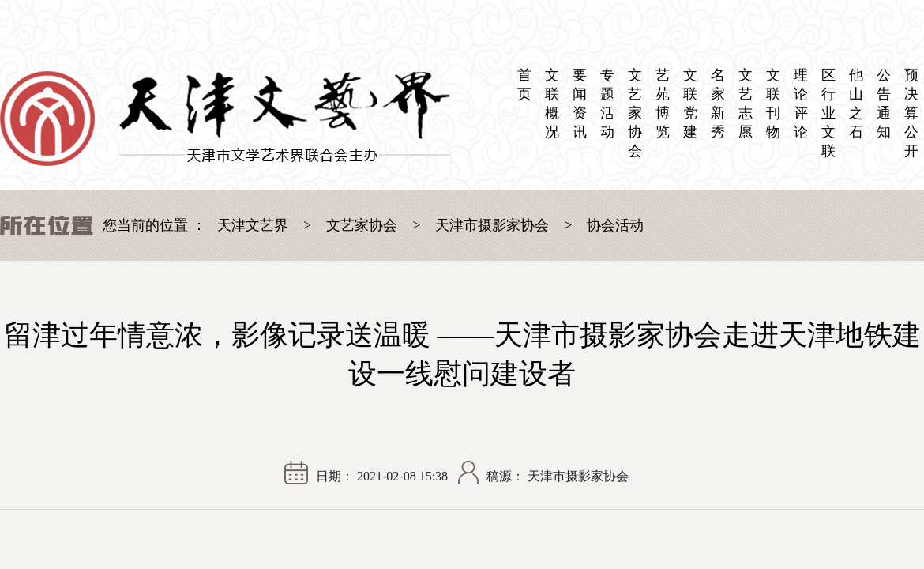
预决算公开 (911, 113)
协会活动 (615, 225)
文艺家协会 (635, 113)
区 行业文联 (828, 113)
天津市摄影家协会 (492, 225)
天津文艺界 (253, 225)
